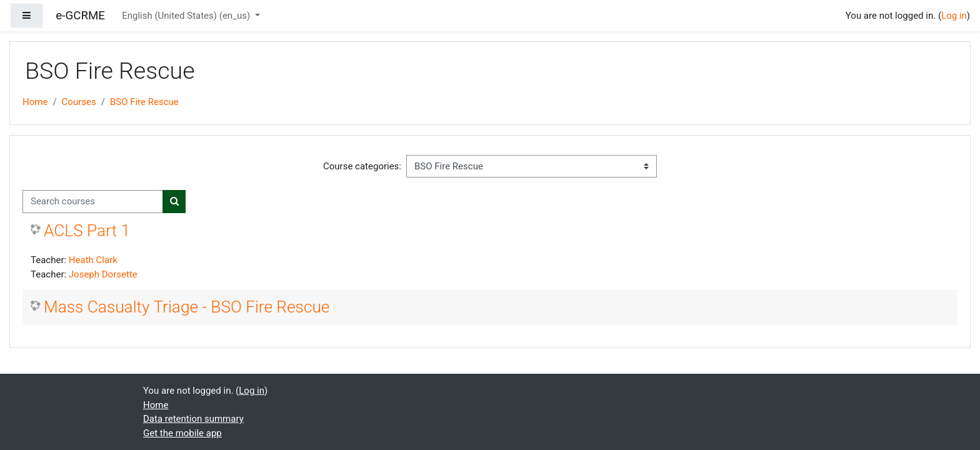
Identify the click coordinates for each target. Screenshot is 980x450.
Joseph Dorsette (103, 274)
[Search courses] (93, 202)
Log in (954, 16)
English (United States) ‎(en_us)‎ (187, 16)
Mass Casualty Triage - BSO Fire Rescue (187, 307)
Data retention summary (193, 419)
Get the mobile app (182, 433)
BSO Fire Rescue (144, 102)
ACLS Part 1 (87, 231)
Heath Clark (93, 260)
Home (35, 102)
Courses (79, 102)
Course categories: (362, 166)
